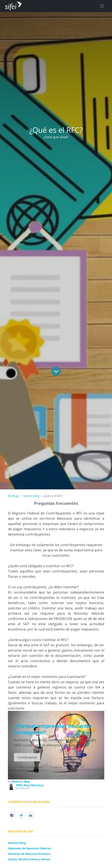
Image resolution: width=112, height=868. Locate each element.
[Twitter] (21, 815)
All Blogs (13, 496)
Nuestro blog (31, 496)
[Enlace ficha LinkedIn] (31, 815)
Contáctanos (27, 757)
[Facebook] (12, 815)
